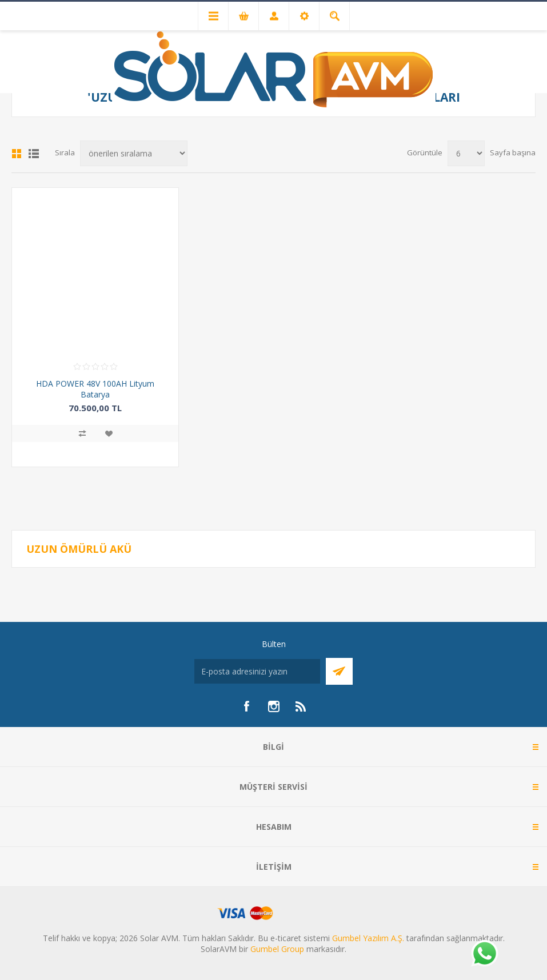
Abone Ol (339, 671)
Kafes (17, 154)
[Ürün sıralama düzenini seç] (134, 153)
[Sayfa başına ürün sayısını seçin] (466, 153)
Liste (34, 154)
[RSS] (301, 706)
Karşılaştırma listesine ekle (82, 433)
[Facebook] (246, 706)
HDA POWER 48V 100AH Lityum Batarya (95, 389)
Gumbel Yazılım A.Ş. (368, 938)
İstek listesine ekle (109, 433)
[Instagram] (274, 706)
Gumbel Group (277, 949)
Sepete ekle (95, 454)
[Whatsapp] (484, 954)
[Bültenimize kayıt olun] (257, 671)
